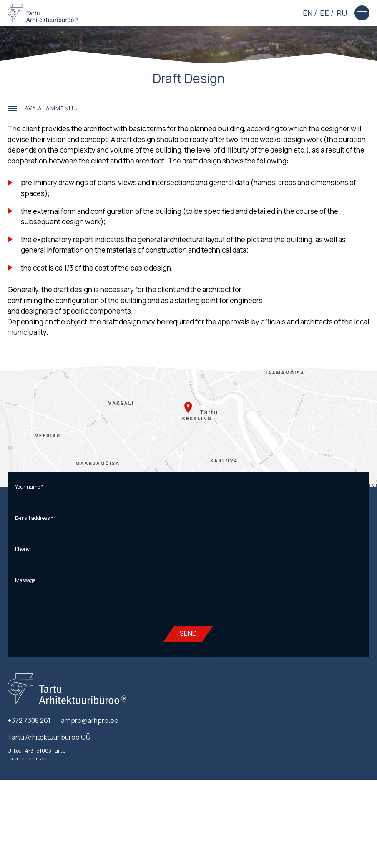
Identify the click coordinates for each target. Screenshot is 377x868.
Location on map (27, 759)
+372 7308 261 (29, 720)
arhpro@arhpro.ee (90, 720)
